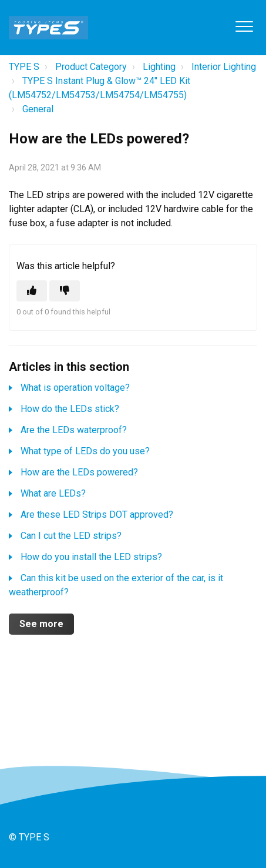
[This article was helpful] (32, 291)
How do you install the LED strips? (91, 557)
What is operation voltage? (75, 388)
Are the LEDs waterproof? (74, 430)
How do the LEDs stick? (70, 409)
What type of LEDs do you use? (85, 451)
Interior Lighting (224, 67)
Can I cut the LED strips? (71, 536)
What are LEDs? (53, 493)
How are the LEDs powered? (79, 472)
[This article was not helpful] (65, 291)
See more (41, 624)
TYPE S (24, 67)
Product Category (91, 67)
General (38, 109)
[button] (244, 26)
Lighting (159, 67)
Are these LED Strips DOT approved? (97, 515)
